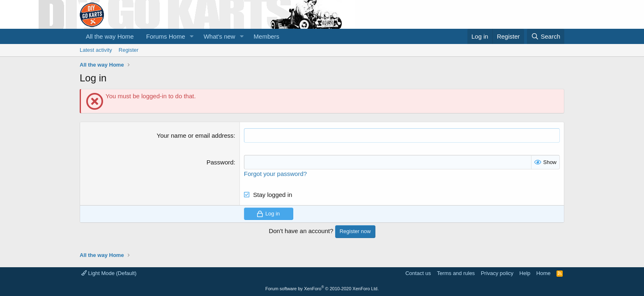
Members (267, 36)
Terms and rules (456, 273)
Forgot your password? (275, 174)
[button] (192, 36)
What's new (220, 36)
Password (220, 162)
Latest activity (96, 50)
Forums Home (166, 36)
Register (129, 50)
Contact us (418, 273)
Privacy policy (497, 273)
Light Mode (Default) (109, 273)
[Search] (546, 36)
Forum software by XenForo (322, 289)
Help (525, 273)
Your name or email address (195, 135)
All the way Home (110, 36)
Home (544, 273)
